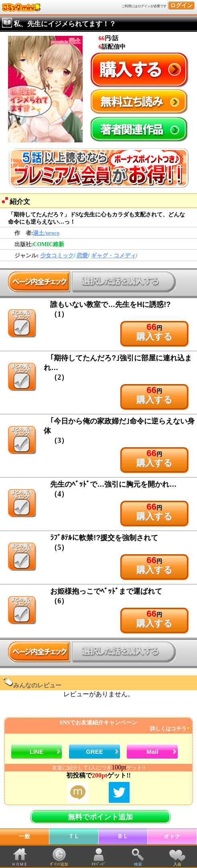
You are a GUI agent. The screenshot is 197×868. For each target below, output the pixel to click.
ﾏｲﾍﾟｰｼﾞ (98, 864)
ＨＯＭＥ (20, 864)
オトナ (172, 836)
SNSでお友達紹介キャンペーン (97, 726)
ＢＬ (123, 836)
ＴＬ (74, 836)
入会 (177, 864)
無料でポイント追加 (100, 817)
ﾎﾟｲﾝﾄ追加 (59, 864)
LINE (37, 752)
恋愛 (82, 256)
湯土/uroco (46, 233)
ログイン (181, 5)
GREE (94, 752)
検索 (138, 864)
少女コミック (57, 256)
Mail (152, 752)
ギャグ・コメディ (114, 256)
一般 (24, 836)
